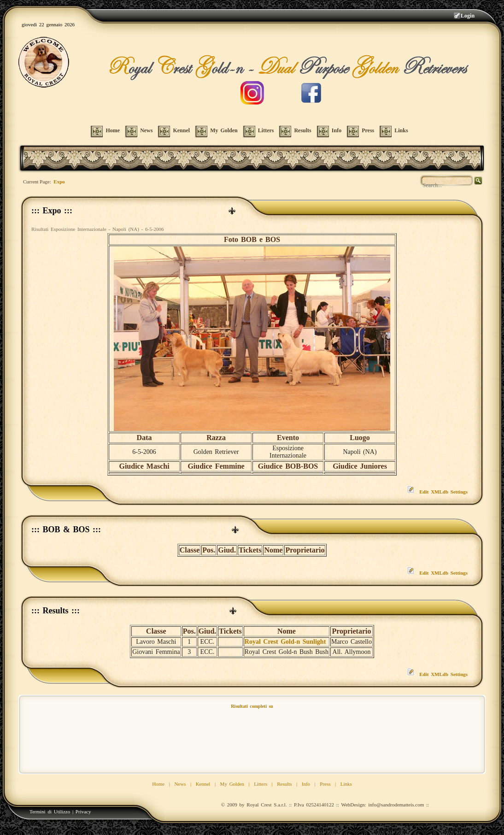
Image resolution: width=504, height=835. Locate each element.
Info (306, 784)
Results (284, 784)
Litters (261, 784)
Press (325, 784)
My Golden (232, 784)
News (180, 784)
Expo (59, 182)
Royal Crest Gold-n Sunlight (285, 642)
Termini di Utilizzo (50, 811)
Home (158, 784)
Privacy (83, 811)
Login (468, 16)
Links (346, 784)
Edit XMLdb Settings (443, 492)
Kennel (203, 784)
